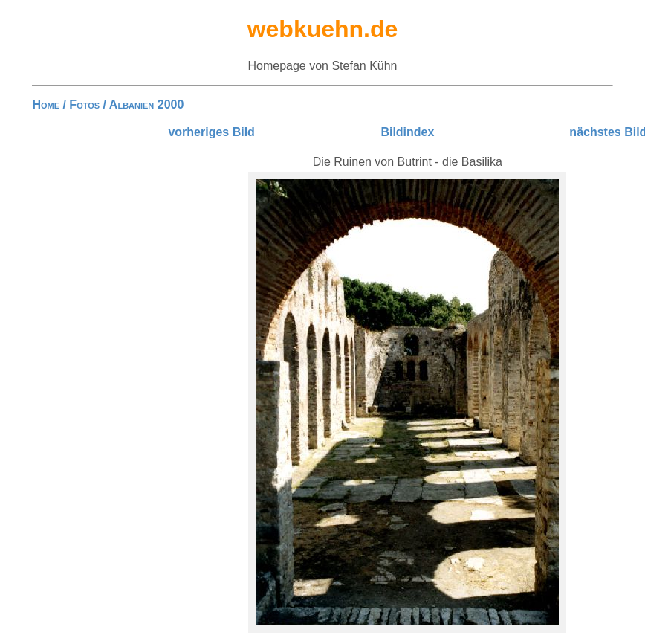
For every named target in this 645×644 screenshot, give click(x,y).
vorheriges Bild (211, 132)
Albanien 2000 (146, 104)
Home (46, 104)
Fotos (84, 104)
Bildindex (407, 132)
